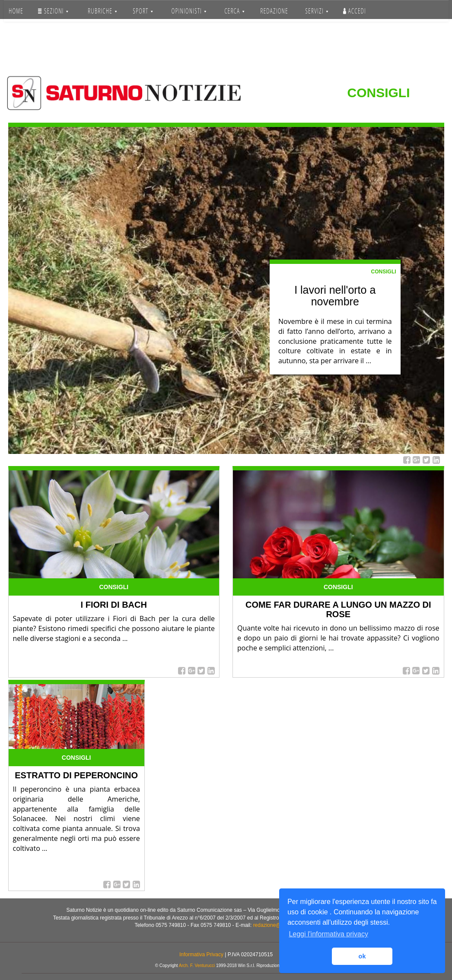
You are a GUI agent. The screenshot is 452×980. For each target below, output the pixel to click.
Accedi (355, 11)
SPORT (143, 11)
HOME (16, 11)
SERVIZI (317, 11)
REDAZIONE (274, 11)
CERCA (234, 11)
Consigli (384, 272)
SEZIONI (53, 11)
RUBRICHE (102, 11)
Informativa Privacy (201, 955)
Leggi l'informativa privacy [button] (328, 934)
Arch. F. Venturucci (197, 966)
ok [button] (362, 956)
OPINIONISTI (189, 11)
